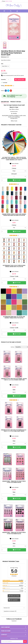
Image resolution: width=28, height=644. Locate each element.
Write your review (14, 596)
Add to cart (20, 79)
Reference (4, 57)
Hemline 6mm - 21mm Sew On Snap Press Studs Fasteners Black (14, 533)
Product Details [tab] (16, 102)
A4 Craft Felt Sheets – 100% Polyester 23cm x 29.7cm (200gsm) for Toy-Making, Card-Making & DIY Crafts (14, 159)
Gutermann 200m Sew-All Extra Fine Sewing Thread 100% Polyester (14, 317)
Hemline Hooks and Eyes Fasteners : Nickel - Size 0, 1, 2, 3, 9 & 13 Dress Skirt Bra (14, 379)
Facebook (14, 621)
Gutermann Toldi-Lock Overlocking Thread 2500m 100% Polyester (14, 266)
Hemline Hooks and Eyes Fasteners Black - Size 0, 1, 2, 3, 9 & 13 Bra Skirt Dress (14, 431)
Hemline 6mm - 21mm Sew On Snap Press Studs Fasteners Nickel (14, 482)
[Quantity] (9, 80)
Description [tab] (5, 102)
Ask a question (13, 600)
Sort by (12, 347)
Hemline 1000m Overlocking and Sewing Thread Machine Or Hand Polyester (14, 215)
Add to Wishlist (14, 164)
